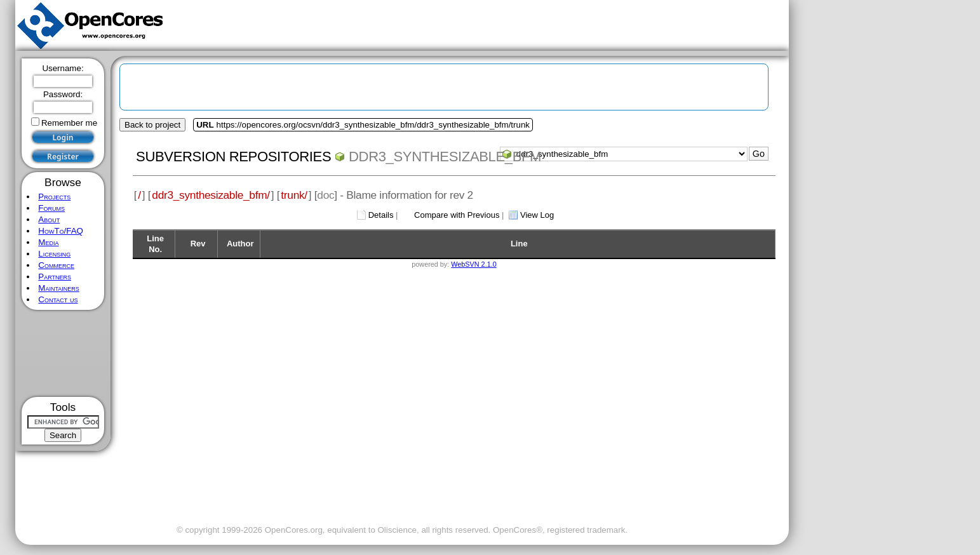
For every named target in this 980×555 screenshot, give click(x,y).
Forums (51, 208)
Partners (55, 277)
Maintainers (58, 288)
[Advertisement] (63, 353)
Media (48, 242)
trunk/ (294, 195)
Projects (54, 197)
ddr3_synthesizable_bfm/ (211, 195)
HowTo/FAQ (61, 231)
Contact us (58, 299)
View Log (537, 215)
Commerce (56, 265)
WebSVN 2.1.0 (473, 264)
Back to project (152, 125)
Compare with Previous (457, 215)
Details (381, 215)
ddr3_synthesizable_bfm (445, 157)
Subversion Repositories (233, 157)
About (49, 219)
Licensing (54, 254)
